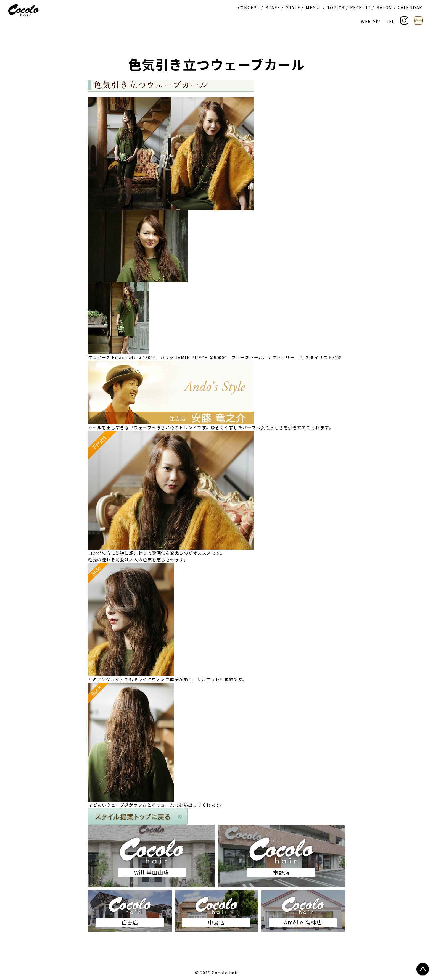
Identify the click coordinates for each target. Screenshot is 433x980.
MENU (313, 7)
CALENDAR (410, 7)
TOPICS (336, 7)
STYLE (293, 7)
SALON (384, 7)
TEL (390, 21)
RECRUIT (361, 7)
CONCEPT (249, 7)
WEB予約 (371, 21)
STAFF (273, 7)
